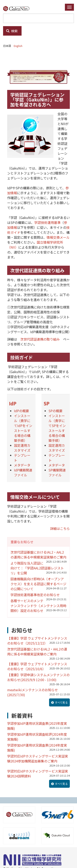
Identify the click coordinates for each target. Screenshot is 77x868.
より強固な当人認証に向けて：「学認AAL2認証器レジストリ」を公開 (37, 568)
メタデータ (22, 465)
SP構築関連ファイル (57, 472)
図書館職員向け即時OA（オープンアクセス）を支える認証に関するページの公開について (38, 584)
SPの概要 (55, 411)
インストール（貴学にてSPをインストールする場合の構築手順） (57, 428)
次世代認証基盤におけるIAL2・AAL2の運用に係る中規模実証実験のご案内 (38, 555)
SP (47, 403)
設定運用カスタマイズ (22, 448)
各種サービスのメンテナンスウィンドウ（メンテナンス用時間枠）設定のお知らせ (38, 606)
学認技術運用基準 (47, 222)
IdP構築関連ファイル (23, 472)
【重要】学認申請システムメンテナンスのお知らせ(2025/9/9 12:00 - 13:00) (38, 677)
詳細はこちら (60, 528)
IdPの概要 (21, 411)
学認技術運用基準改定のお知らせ (35, 595)
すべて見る (61, 702)
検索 (12, 31)
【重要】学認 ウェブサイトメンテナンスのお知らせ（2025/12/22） (37, 641)
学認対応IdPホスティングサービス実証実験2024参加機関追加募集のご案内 (38, 759)
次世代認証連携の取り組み (40, 339)
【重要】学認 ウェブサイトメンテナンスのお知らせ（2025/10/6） (37, 666)
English (18, 46)
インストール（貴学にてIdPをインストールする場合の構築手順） (23, 428)
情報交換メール (58, 237)
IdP (13, 403)
